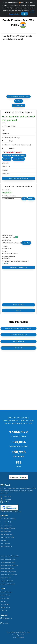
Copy (24, 199)
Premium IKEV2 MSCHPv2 (9, 565)
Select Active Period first (14, 152)
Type (3, 130)
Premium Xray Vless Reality (10, 556)
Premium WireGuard (7, 568)
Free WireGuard (6, 531)
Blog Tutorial (19, 348)
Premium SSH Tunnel (8, 584)
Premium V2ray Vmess (8, 572)
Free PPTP (4, 540)
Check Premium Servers (19, 335)
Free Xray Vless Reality (8, 519)
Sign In (18, 310)
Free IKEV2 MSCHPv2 (8, 528)
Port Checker (5, 604)
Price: (4, 152)
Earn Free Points (18, 105)
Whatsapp (5, 263)
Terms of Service (6, 592)
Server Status (5, 607)
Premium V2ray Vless (8, 562)
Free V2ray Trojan (6, 522)
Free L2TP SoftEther (7, 537)
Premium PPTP (6, 578)
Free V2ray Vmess (6, 534)
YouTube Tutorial (18, 305)
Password (5, 170)
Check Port (26, 243)
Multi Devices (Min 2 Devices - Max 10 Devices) (16, 145)
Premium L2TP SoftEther (9, 575)
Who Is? (3, 601)
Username (5, 163)
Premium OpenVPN (7, 581)
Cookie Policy (5, 598)
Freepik (21, 637)
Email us (4, 623)
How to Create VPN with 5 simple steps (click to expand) (17, 37)
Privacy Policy (5, 595)
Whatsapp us (6, 618)
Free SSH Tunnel (6, 547)
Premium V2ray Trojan (8, 559)
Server (4, 123)
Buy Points (18, 101)
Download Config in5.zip (19, 267)
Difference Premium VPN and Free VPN (19, 328)
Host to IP (4, 610)
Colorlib (22, 635)
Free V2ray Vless (6, 525)
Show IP (31, 199)
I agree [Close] (24, 14)
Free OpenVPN (5, 544)
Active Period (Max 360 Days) (11, 138)
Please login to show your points (19, 96)
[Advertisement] (17, 218)
